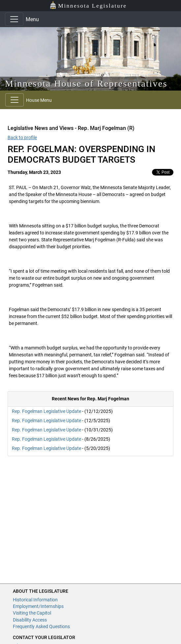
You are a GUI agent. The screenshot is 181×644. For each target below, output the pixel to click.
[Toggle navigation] (14, 19)
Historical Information (35, 600)
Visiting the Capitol (32, 613)
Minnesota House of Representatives (86, 83)
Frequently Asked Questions (41, 626)
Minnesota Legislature (88, 5)
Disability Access (30, 620)
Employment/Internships (38, 606)
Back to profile (22, 138)
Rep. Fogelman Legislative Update (46, 411)
